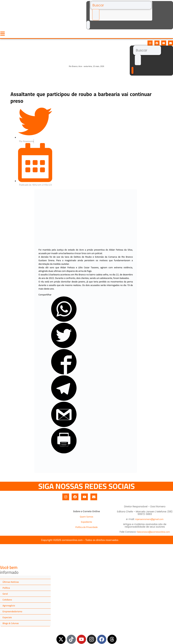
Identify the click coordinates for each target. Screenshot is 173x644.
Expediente (86, 522)
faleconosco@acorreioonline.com (153, 532)
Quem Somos (86, 517)
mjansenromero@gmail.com (149, 519)
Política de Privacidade (86, 527)
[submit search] (96, 15)
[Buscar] (121, 5)
